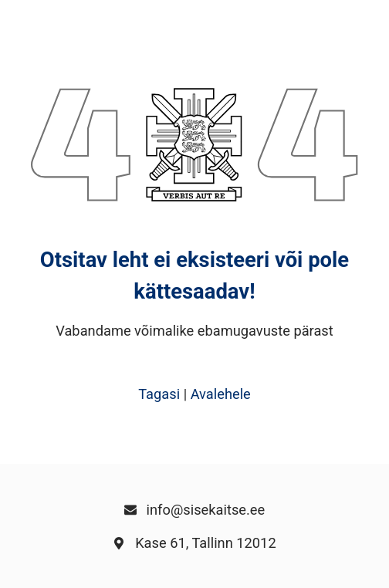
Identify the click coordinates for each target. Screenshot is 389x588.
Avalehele (221, 394)
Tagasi (159, 394)
